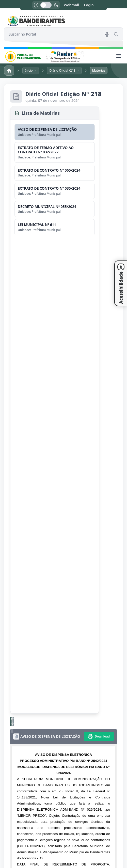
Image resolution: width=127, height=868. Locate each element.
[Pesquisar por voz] (107, 34)
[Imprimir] (99, 736)
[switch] (46, 5)
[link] (63, 21)
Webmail (71, 5)
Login (89, 5)
